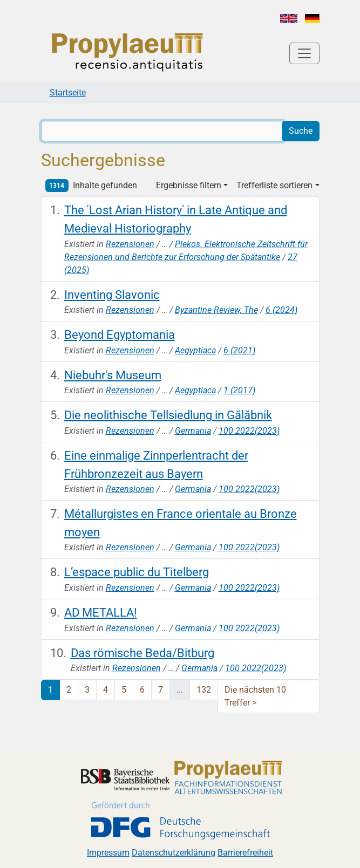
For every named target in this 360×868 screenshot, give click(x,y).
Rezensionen (130, 244)
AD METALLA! (101, 612)
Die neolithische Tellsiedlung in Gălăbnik (168, 415)
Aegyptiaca (195, 350)
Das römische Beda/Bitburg (142, 653)
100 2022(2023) (249, 431)
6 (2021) (239, 350)
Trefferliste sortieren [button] (274, 185)
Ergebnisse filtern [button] (189, 185)
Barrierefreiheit (245, 853)
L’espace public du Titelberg (137, 572)
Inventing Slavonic (112, 295)
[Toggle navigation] (304, 53)
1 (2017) (239, 390)
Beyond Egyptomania (120, 334)
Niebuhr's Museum (113, 375)
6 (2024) (281, 310)
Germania (193, 431)
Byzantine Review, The (216, 310)
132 (204, 690)
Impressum (108, 853)
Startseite (68, 93)
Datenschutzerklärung (174, 853)
